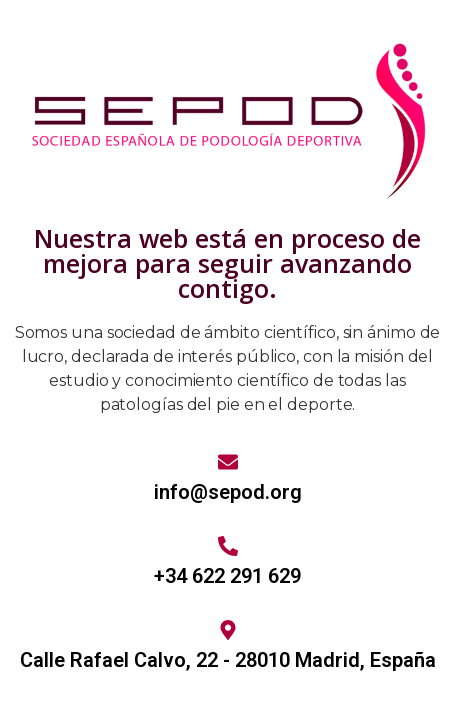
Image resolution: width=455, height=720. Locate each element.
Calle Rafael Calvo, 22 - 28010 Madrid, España (228, 660)
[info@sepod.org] (228, 462)
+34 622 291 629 (227, 576)
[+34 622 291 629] (228, 546)
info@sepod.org (228, 492)
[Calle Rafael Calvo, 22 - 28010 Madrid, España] (228, 630)
